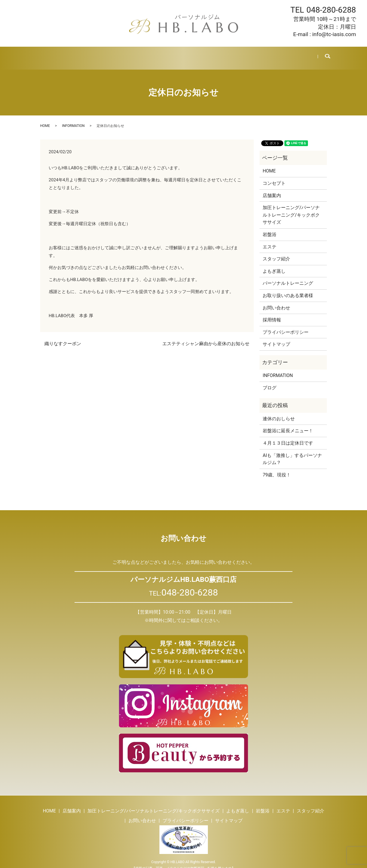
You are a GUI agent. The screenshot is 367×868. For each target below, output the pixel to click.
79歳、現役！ (277, 468)
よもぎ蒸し (135, 54)
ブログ (238, 54)
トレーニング (102, 54)
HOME (49, 54)
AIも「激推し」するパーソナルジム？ (292, 452)
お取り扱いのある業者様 (288, 289)
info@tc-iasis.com (334, 34)
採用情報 (261, 54)
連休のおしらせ (279, 412)
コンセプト (274, 176)
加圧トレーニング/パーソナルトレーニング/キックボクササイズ (291, 208)
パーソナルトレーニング (288, 276)
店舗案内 (72, 54)
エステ (182, 54)
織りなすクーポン (63, 337)
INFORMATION (73, 119)
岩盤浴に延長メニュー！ (288, 424)
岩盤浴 (160, 54)
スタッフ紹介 (210, 54)
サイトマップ (276, 337)
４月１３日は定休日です (288, 436)
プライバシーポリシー (286, 325)
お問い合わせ (292, 54)
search (324, 55)
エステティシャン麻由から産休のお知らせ (206, 337)
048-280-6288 (331, 10)
